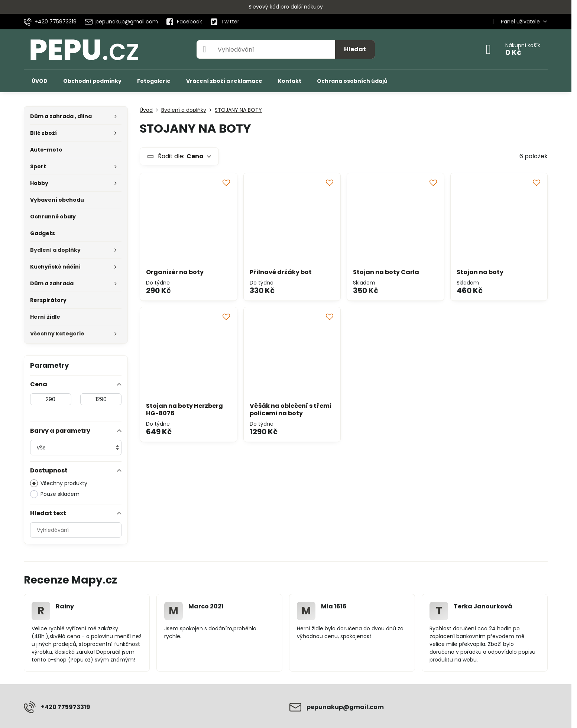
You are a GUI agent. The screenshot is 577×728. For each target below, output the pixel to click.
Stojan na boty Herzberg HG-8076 (184, 409)
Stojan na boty (480, 272)
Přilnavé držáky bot (281, 272)
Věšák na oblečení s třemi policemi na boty (291, 409)
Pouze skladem (55, 494)
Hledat (355, 49)
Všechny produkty (59, 483)
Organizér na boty (175, 272)
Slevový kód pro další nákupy (286, 7)
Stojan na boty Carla (386, 272)
